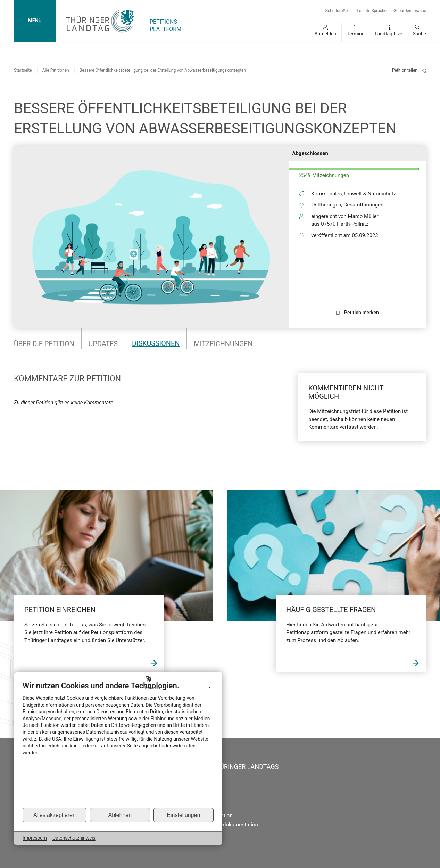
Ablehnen (120, 815)
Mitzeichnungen (225, 344)
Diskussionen (157, 344)
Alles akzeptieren (55, 815)
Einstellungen (183, 815)
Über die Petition (44, 344)
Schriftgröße (336, 11)
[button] (325, 32)
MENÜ (35, 21)
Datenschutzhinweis (74, 838)
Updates (104, 344)
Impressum (35, 838)
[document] (118, 744)
